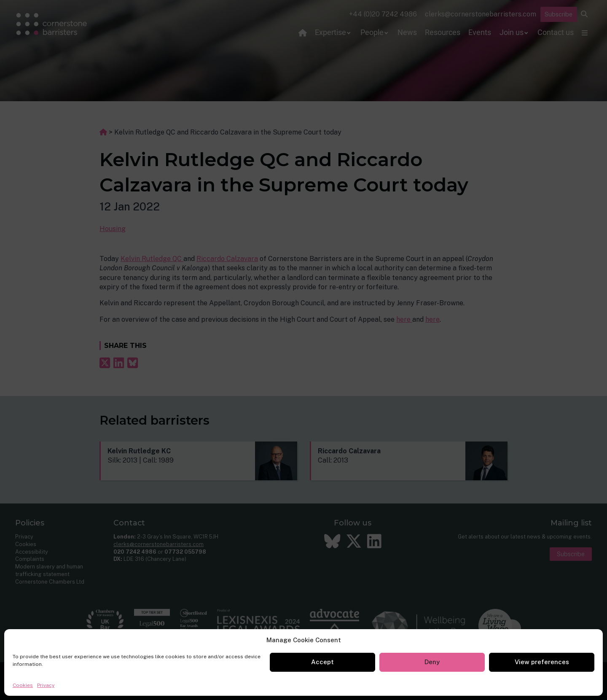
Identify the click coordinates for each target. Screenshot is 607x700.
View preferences (542, 662)
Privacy (46, 685)
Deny (432, 662)
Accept (322, 662)
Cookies (23, 685)
